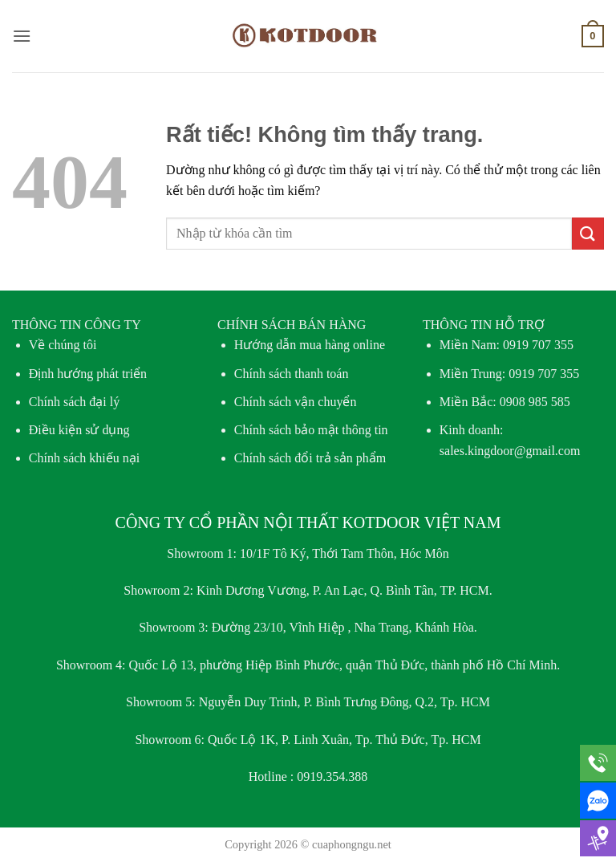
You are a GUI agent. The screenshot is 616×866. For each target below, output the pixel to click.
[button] (22, 36)
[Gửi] (588, 233)
